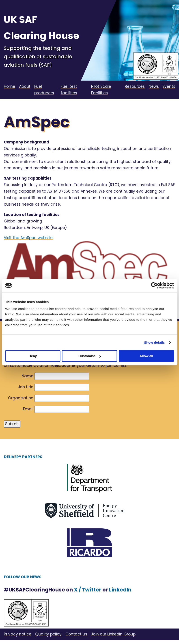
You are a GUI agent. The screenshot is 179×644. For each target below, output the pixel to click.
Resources (135, 86)
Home (10, 86)
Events (169, 86)
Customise (90, 356)
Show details (154, 342)
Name (27, 376)
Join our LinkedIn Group (113, 634)
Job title (26, 387)
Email (28, 409)
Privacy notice (18, 634)
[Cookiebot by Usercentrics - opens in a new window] (154, 286)
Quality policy (48, 634)
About (25, 86)
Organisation (21, 398)
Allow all (146, 356)
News (154, 86)
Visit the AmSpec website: (29, 238)
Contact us (76, 634)
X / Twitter (88, 590)
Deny (33, 356)
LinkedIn (120, 590)
